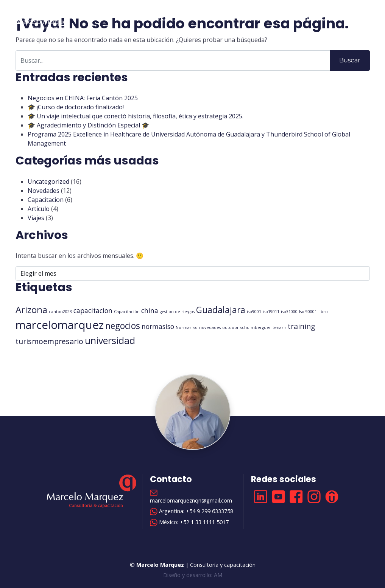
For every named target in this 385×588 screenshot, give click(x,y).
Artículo (39, 209)
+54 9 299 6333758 (210, 511)
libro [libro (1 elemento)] (323, 312)
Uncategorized (48, 182)
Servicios (210, 19)
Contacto (346, 19)
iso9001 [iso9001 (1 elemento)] (254, 312)
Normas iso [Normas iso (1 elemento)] (187, 327)
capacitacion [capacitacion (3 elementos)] (93, 311)
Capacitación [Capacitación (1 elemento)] (127, 312)
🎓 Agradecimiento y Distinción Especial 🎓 (88, 125)
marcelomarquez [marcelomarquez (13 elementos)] (60, 325)
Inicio (143, 19)
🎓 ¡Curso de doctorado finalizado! (76, 107)
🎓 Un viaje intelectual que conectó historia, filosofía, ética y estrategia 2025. (136, 116)
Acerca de (172, 19)
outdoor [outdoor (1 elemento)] (231, 327)
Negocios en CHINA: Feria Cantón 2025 (83, 98)
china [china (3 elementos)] (150, 311)
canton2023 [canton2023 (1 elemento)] (60, 312)
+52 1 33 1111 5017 (204, 522)
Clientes (273, 19)
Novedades (308, 19)
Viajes (36, 218)
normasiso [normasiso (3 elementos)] (158, 327)
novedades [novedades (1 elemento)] (210, 327)
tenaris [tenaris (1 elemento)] (279, 327)
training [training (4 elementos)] (302, 326)
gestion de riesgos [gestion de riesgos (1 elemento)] (177, 312)
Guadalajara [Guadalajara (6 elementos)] (221, 310)
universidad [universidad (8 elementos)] (110, 340)
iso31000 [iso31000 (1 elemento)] (289, 312)
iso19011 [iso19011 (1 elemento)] (271, 312)
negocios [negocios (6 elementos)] (123, 326)
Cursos (244, 19)
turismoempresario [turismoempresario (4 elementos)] (49, 341)
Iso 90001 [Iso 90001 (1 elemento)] (308, 312)
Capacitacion (46, 200)
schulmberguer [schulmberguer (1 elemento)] (256, 327)
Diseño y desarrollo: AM (193, 575)
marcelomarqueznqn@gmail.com (191, 500)
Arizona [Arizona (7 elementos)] (31, 310)
